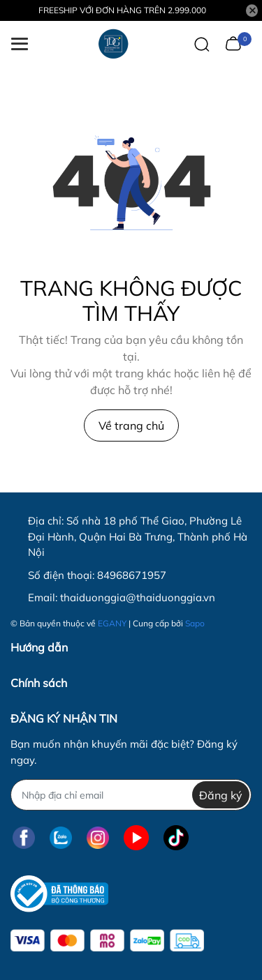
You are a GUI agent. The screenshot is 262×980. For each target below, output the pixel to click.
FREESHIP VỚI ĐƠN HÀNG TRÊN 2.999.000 (122, 10)
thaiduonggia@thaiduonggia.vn (138, 597)
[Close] (252, 10)
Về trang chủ (131, 425)
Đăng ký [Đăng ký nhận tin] (221, 795)
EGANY (112, 623)
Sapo (195, 623)
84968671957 (132, 575)
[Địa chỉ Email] (131, 795)
